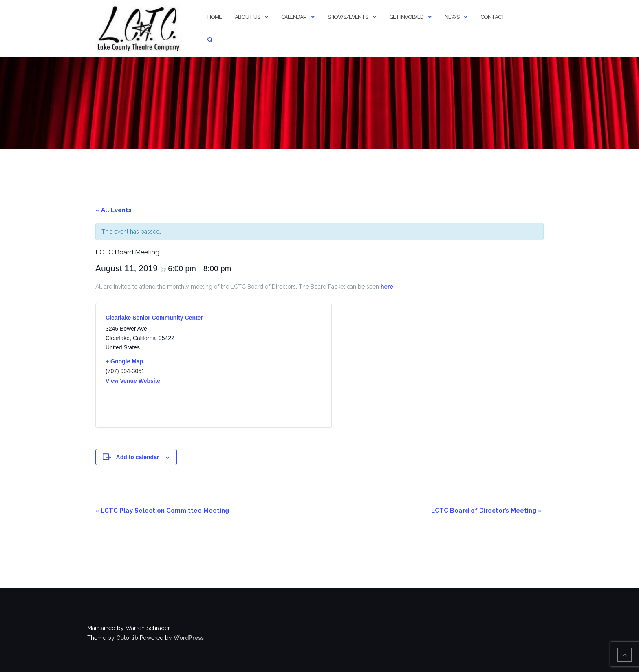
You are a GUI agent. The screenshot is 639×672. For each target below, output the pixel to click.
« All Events (113, 210)
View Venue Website (133, 381)
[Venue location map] (268, 365)
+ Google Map (124, 361)
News (452, 17)
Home (215, 17)
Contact (493, 17)
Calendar (294, 17)
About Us (247, 17)
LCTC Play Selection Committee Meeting (162, 511)
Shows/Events (348, 17)
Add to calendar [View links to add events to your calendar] (138, 457)
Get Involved (406, 17)
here (387, 287)
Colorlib (127, 638)
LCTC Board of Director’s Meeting (486, 511)
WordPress (189, 638)
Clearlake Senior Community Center (154, 318)
